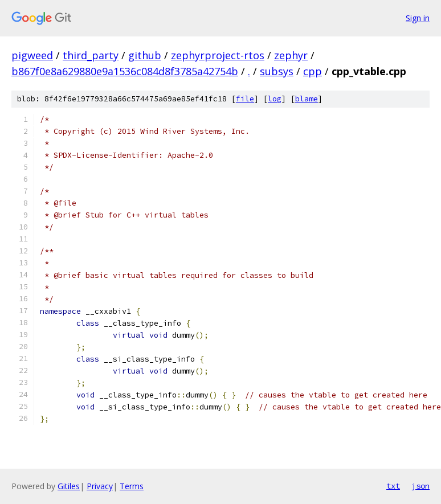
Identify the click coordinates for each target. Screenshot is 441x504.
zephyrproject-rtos (218, 55)
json (420, 486)
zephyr (291, 55)
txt (393, 486)
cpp (313, 71)
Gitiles (69, 486)
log (275, 99)
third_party (91, 55)
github (145, 55)
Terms (132, 486)
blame (307, 99)
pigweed (32, 55)
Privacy (100, 486)
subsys (277, 71)
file (245, 99)
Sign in (418, 18)
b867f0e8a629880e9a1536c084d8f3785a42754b (125, 71)
